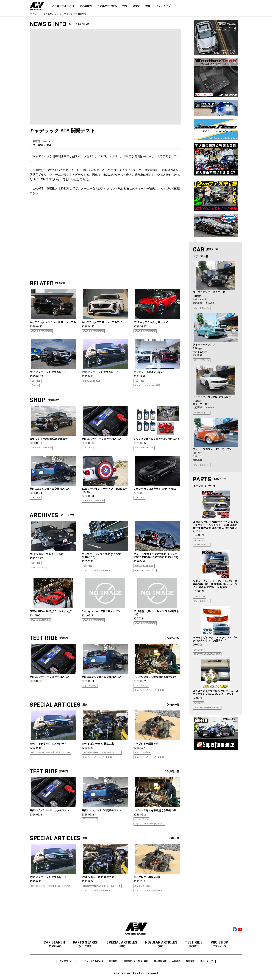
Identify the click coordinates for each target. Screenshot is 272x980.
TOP (32, 14)
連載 (148, 6)
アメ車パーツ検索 (107, 6)
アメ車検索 (86, 6)
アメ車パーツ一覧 (204, 486)
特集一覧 (173, 705)
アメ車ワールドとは (63, 6)
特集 (125, 6)
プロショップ (163, 6)
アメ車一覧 (201, 256)
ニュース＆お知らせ (47, 14)
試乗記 (136, 6)
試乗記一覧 (172, 638)
